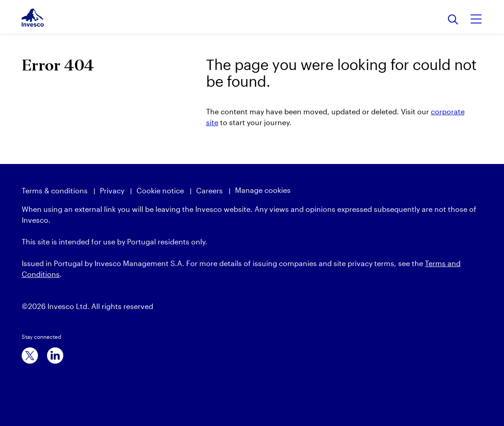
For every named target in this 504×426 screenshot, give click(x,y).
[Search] (453, 20)
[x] (30, 356)
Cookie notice (160, 190)
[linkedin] (55, 356)
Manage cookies (263, 190)
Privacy (112, 190)
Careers (210, 190)
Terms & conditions (55, 190)
